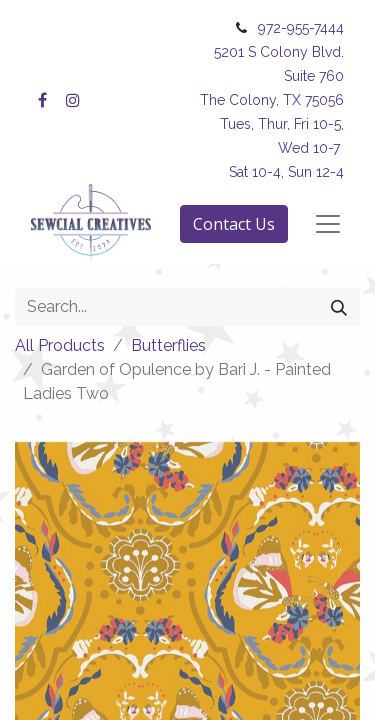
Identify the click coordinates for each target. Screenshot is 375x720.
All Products (60, 345)
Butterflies (168, 345)
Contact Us (234, 224)
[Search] (339, 307)
